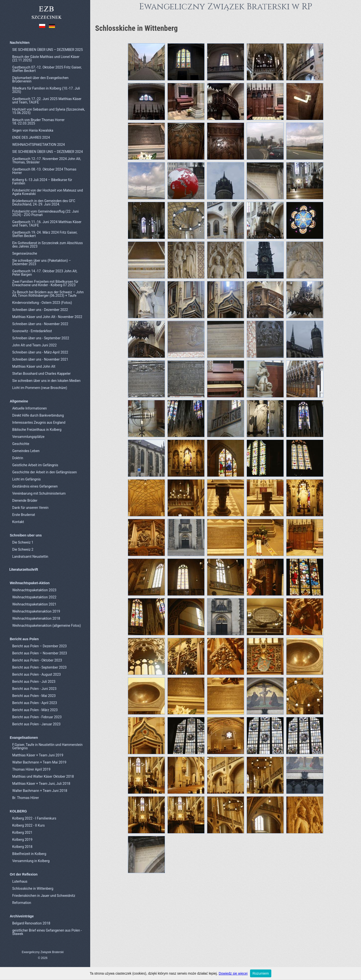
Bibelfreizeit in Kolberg (29, 854)
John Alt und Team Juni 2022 (34, 345)
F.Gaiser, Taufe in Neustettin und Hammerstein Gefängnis (47, 746)
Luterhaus (20, 881)
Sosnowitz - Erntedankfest (32, 331)
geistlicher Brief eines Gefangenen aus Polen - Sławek (47, 932)
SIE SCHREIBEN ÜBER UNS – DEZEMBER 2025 (48, 50)
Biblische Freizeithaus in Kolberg (37, 430)
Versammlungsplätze (28, 437)
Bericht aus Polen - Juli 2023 (34, 682)
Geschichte (21, 444)
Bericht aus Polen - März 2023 (35, 710)
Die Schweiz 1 (23, 542)
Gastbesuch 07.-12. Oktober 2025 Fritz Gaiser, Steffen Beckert (47, 69)
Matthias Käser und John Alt (34, 366)
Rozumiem (261, 973)
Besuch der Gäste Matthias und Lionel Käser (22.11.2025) (46, 58)
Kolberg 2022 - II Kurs (28, 825)
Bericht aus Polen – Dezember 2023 (39, 646)
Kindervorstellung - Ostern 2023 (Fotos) (42, 303)
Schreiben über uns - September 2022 (41, 338)
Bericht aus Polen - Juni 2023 (34, 689)
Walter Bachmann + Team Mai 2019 (39, 762)
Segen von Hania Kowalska (33, 130)
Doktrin (18, 458)
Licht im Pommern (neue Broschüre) (40, 388)
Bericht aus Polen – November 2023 (40, 653)
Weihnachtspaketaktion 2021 (34, 604)
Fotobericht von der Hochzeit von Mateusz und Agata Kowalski (48, 192)
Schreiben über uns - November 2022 (40, 324)
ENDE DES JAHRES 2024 (31, 137)
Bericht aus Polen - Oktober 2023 (37, 660)
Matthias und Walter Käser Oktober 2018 (43, 776)
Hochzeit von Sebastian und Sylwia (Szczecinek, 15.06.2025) (49, 111)
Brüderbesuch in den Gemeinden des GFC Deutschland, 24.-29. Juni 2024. (44, 203)
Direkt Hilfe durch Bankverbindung (38, 415)
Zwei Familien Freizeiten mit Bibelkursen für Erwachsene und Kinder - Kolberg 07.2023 (45, 283)
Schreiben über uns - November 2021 (40, 359)
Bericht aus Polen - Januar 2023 (36, 724)
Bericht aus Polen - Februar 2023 (37, 717)
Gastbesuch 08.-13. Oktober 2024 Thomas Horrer (44, 171)
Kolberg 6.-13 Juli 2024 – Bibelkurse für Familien (42, 182)
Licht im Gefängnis (27, 479)
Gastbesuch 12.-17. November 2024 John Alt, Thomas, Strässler (47, 160)
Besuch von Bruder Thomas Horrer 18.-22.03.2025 (38, 122)
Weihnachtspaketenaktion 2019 (36, 611)
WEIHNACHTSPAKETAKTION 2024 (38, 145)
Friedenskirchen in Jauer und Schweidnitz (44, 896)
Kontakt (18, 522)
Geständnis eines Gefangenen (35, 486)
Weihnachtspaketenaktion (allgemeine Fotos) (47, 626)
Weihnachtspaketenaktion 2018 (36, 618)
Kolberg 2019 (22, 840)
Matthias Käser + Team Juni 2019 (38, 755)
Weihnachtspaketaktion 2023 (34, 590)
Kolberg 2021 (22, 832)
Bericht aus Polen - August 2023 (37, 674)
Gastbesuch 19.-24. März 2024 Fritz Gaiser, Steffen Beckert (45, 234)
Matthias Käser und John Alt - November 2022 (47, 317)
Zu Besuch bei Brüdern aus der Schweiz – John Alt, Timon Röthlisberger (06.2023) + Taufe (48, 294)
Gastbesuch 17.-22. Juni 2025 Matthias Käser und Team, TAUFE (47, 101)
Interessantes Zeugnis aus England (39, 422)
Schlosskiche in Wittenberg (33, 889)
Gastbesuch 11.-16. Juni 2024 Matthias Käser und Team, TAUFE (47, 224)
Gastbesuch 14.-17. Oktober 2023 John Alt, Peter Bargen (45, 273)
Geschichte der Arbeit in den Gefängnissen (44, 472)
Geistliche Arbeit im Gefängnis (35, 465)
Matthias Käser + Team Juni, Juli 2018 (41, 784)
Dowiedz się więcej (233, 973)
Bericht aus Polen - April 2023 (35, 703)
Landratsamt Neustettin (30, 557)
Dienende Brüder (25, 501)
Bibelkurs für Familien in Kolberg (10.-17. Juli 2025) (46, 90)
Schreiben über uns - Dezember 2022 (40, 310)
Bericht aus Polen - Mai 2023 (34, 696)
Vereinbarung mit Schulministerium (39, 493)
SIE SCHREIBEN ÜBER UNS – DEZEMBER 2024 (48, 152)
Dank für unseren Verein (30, 508)
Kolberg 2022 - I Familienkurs (34, 818)
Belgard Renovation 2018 (31, 923)
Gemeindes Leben (26, 451)
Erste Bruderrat (24, 515)
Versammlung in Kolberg (31, 861)
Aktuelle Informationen (30, 408)
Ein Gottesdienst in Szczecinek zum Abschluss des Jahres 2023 (48, 245)
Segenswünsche (25, 253)
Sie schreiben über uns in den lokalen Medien (46, 381)
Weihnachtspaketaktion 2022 (34, 597)
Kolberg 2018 (22, 847)
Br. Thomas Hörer (26, 798)
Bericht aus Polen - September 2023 (39, 667)
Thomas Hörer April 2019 (31, 769)
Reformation (22, 903)
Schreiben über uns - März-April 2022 (40, 352)
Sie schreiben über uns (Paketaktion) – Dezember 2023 (42, 262)
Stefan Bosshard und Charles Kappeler (41, 374)
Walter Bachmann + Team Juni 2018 (40, 791)
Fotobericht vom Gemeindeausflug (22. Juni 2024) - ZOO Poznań (45, 213)
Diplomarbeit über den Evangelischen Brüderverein (40, 80)
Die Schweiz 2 (23, 549)
